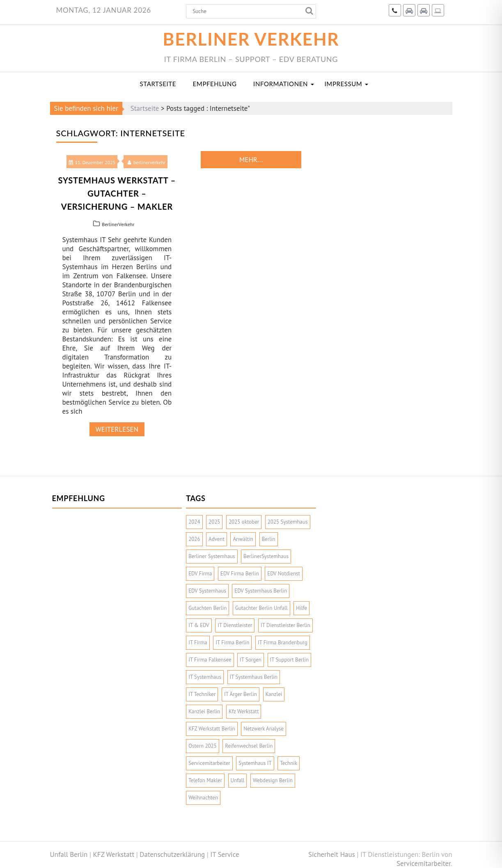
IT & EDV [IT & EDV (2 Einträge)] (199, 625)
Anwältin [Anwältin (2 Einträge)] (243, 539)
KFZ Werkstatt (114, 854)
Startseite (158, 84)
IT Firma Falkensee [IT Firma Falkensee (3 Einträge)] (210, 660)
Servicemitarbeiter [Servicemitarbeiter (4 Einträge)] (209, 763)
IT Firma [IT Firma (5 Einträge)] (198, 642)
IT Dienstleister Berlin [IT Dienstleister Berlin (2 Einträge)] (285, 625)
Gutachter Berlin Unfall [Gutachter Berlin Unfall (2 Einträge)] (261, 608)
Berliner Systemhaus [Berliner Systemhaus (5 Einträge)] (212, 556)
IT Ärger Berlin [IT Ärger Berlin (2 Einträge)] (241, 694)
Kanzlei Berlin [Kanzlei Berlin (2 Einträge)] (204, 711)
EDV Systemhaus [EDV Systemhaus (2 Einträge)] (207, 591)
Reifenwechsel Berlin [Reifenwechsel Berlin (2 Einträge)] (249, 746)
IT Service (225, 854)
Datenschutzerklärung (172, 854)
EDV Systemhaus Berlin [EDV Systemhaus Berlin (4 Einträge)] (261, 591)
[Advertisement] (117, 566)
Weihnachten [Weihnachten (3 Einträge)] (203, 798)
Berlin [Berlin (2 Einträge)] (269, 539)
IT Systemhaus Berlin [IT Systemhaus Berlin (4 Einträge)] (254, 677)
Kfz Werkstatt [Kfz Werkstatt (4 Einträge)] (244, 711)
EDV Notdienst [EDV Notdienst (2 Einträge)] (284, 574)
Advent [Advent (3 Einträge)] (217, 539)
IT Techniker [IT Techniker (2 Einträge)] (202, 694)
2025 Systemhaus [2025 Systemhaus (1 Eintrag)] (288, 522)
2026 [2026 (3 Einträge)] (194, 539)
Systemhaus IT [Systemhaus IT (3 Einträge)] (255, 763)
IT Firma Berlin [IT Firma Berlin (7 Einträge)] (232, 642)
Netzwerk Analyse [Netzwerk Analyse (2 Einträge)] (264, 729)
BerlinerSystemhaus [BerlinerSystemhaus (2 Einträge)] (266, 556)
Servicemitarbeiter (424, 863)
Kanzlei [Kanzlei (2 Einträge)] (274, 694)
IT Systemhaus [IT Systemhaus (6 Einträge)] (205, 677)
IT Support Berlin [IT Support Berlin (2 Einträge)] (290, 660)
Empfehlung (215, 84)
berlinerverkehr (147, 162)
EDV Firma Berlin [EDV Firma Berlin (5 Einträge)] (240, 574)
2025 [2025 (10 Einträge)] (214, 522)
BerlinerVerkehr (118, 224)
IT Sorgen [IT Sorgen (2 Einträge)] (251, 660)
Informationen (281, 84)
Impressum (344, 84)
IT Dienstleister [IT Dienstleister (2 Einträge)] (235, 625)
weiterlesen (117, 429)
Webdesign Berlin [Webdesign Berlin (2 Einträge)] (273, 780)
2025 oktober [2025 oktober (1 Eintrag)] (244, 522)
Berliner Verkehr (251, 39)
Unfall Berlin (69, 854)
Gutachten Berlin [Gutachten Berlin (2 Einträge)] (207, 608)
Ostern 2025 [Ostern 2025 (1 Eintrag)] (203, 746)
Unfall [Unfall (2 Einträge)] (238, 780)
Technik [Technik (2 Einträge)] (289, 763)
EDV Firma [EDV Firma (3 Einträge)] (200, 574)
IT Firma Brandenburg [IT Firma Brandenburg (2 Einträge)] (283, 642)
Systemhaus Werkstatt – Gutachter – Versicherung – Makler (117, 193)
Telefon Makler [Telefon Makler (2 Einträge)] (205, 780)
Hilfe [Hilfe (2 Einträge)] (301, 608)
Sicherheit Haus (332, 854)
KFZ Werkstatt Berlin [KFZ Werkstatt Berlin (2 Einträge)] (212, 729)
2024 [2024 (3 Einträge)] (194, 522)
